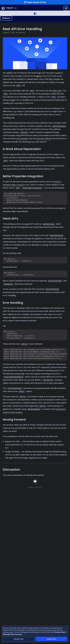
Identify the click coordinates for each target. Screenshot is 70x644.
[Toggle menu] (66, 8)
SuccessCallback (44, 139)
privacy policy (8, 632)
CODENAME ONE (7, 8)
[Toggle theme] (16, 8)
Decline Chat (19, 639)
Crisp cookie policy (49, 630)
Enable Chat (51, 639)
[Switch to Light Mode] (35, 14)
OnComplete (22, 139)
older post (57, 91)
